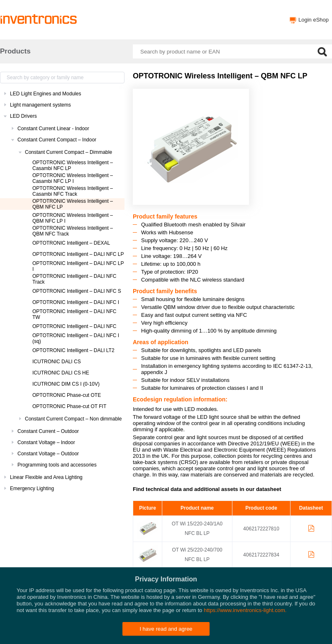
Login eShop (314, 20)
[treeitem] (62, 94)
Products (15, 51)
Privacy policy (191, 634)
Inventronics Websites (146, 634)
